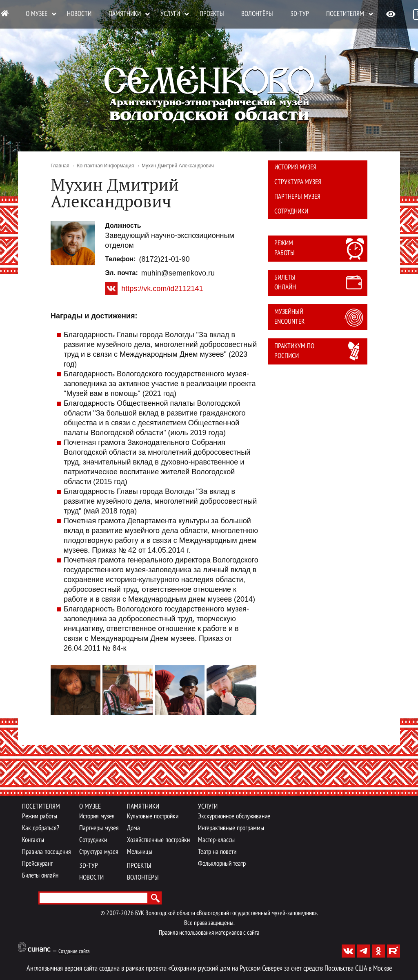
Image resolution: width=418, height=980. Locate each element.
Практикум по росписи (294, 351)
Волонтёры (257, 14)
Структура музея (298, 182)
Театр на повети (217, 852)
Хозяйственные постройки (158, 840)
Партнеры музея (297, 197)
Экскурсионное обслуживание (234, 817)
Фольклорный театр (222, 864)
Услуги (170, 14)
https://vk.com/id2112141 (162, 289)
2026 (127, 913)
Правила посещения (47, 852)
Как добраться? (41, 828)
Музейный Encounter (289, 317)
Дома (133, 828)
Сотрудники (291, 212)
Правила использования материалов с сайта (209, 933)
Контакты (33, 840)
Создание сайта (74, 952)
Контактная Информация (105, 166)
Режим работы (285, 248)
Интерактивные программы (231, 828)
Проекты (212, 14)
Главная (60, 166)
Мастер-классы (216, 840)
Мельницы (140, 852)
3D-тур (300, 14)
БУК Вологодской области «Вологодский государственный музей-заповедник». (226, 913)
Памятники (125, 14)
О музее (37, 14)
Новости (79, 14)
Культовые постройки (153, 817)
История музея (295, 168)
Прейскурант (37, 864)
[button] (73, 243)
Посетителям (345, 14)
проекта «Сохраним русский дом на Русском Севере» (214, 969)
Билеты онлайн (285, 283)
